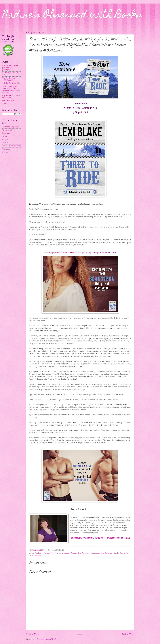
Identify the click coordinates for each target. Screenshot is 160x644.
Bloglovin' (6, 139)
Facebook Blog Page (11, 127)
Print (114, 253)
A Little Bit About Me (11, 83)
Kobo (94, 253)
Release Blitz (76, 553)
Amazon (48, 253)
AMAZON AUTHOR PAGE (118, 538)
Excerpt (67, 553)
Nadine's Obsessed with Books (72, 15)
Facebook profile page (12, 146)
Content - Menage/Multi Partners (49, 553)
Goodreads (7, 130)
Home (81, 634)
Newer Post (32, 634)
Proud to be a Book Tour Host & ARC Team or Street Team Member (11, 89)
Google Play (84, 253)
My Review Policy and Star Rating (11, 96)
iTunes (73, 253)
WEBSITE (99, 538)
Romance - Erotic (112, 553)
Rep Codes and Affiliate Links (9, 79)
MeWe (5, 152)
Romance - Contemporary (93, 553)
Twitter (5, 143)
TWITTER (88, 538)
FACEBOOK (76, 538)
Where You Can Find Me (11, 74)
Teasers (37, 556)
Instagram (6, 133)
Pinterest (6, 149)
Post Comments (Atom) (46, 639)
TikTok (5, 136)
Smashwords (104, 253)
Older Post (128, 634)
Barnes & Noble (61, 253)
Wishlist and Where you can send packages (10, 68)
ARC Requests (8, 101)
